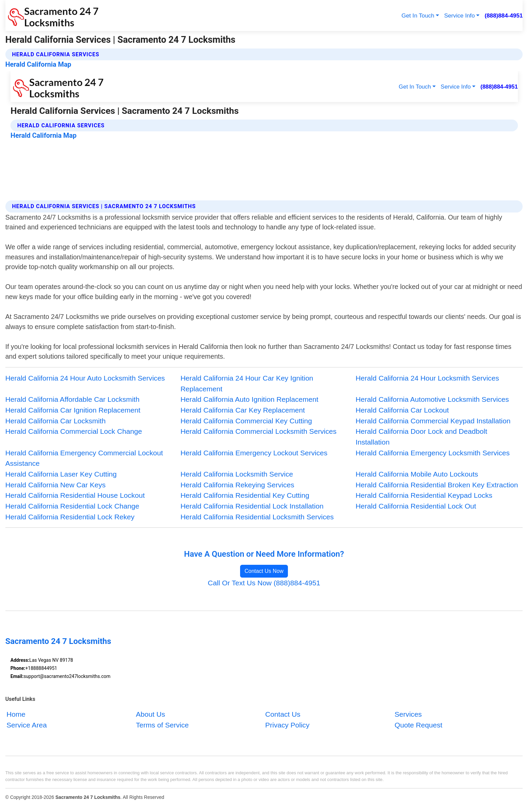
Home (16, 714)
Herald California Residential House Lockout (75, 495)
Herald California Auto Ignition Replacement (250, 399)
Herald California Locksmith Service (237, 474)
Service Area (27, 725)
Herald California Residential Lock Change (72, 506)
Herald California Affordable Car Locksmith (73, 399)
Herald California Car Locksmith (56, 421)
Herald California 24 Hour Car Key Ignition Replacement (247, 383)
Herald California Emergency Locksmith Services (433, 453)
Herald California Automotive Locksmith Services (432, 399)
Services (408, 714)
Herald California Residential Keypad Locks (424, 495)
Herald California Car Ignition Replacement (73, 410)
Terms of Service (162, 725)
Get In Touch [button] (418, 15)
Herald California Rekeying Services (237, 485)
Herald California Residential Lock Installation (252, 506)
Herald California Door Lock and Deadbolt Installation (421, 437)
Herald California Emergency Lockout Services (254, 453)
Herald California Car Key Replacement (243, 410)
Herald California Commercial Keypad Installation (433, 421)
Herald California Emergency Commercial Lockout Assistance (84, 458)
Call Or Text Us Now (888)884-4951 (264, 583)
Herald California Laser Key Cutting (61, 474)
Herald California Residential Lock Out (416, 506)
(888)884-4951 (504, 15)
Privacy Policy (287, 725)
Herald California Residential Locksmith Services (257, 517)
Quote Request (419, 725)
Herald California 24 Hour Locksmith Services (427, 378)
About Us (150, 714)
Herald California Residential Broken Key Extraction (437, 485)
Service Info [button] (459, 15)
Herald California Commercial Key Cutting (246, 421)
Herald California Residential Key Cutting (245, 495)
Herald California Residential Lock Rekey (70, 517)
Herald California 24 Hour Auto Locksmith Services (85, 378)
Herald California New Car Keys (56, 485)
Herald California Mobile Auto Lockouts (417, 474)
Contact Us (283, 714)
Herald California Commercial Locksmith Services (258, 431)
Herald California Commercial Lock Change (74, 431)
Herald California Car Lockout (402, 410)
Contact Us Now (264, 571)
